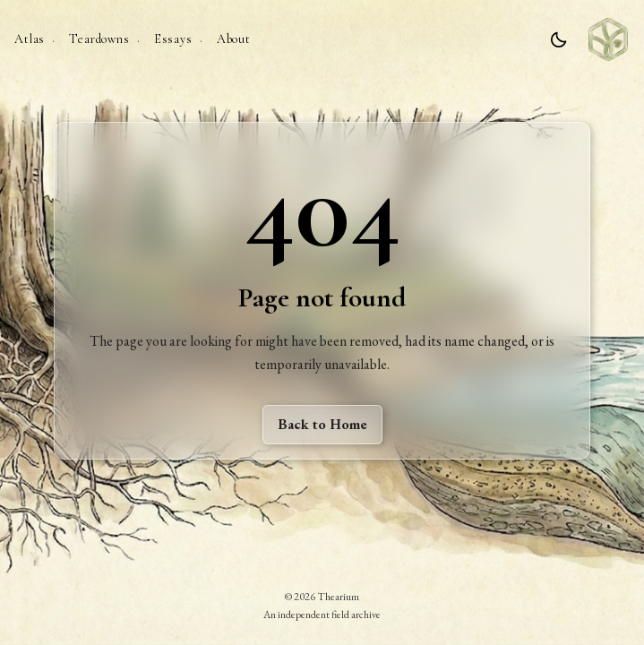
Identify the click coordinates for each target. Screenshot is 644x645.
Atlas (30, 39)
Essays (173, 39)
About (234, 39)
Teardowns (99, 39)
